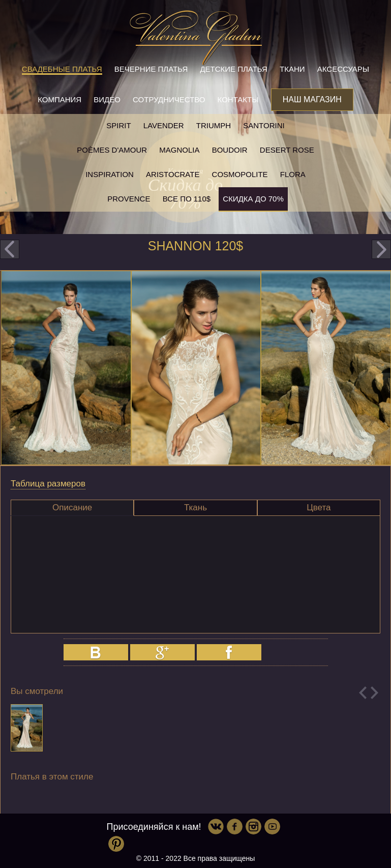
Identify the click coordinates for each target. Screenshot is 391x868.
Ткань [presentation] (195, 508)
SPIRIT (118, 125)
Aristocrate (173, 174)
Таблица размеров (48, 484)
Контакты (238, 99)
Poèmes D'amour (112, 150)
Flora (293, 174)
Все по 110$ (187, 199)
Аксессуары (343, 69)
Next (374, 693)
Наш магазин (312, 99)
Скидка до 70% (253, 199)
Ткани (292, 69)
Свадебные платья (62, 69)
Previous (363, 693)
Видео (107, 99)
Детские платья (233, 69)
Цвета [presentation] (319, 508)
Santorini (264, 125)
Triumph (214, 125)
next (381, 249)
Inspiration (110, 174)
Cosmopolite (240, 174)
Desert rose (287, 150)
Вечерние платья (151, 69)
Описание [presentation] (72, 508)
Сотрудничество (169, 99)
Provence (129, 199)
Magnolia (179, 150)
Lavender (164, 125)
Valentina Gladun (196, 38)
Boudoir (230, 150)
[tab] (72, 508)
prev (10, 249)
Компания (59, 99)
